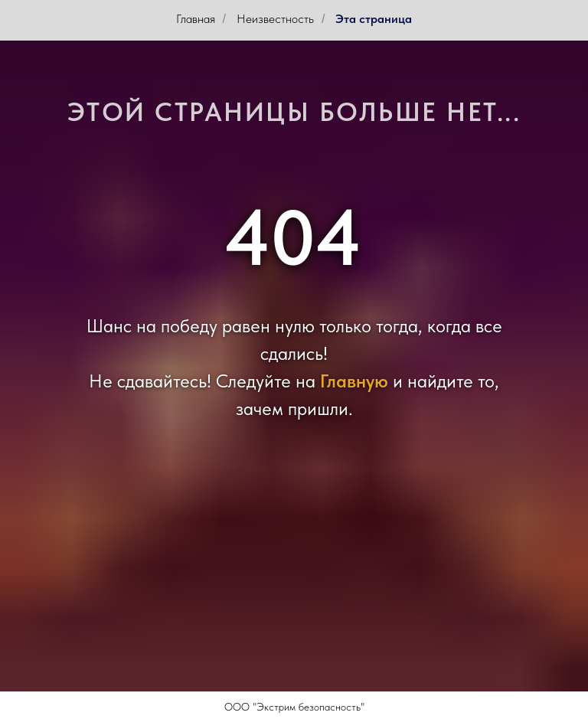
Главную (354, 381)
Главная (196, 19)
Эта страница (374, 19)
